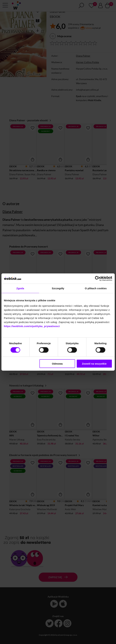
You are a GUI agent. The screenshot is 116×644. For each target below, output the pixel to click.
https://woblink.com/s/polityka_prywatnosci (32, 326)
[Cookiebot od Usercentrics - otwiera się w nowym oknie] (97, 279)
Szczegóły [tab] (58, 288)
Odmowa (57, 363)
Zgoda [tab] (20, 288)
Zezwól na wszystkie (94, 363)
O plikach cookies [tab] (96, 288)
